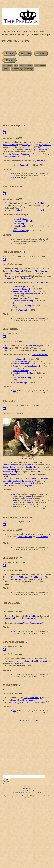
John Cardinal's (18, 796)
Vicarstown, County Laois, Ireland (18, 278)
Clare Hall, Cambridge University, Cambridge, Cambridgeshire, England (26, 480)
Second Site (26, 796)
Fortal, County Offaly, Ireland (35, 149)
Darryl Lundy (27, 788)
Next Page (29, 69)
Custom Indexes (26, 65)
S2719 (15, 494)
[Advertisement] (23, 99)
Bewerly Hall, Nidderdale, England (17, 483)
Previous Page (17, 69)
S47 (14, 174)
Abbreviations (40, 65)
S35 (14, 507)
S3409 (15, 500)
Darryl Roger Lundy (27, 496)
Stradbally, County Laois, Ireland (28, 210)
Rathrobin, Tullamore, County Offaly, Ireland (21, 154)
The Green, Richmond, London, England (25, 484)
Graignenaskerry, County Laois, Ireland (30, 702)
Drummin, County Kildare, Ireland (28, 623)
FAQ (16, 65)
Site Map (6, 69)
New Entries (7, 65)
